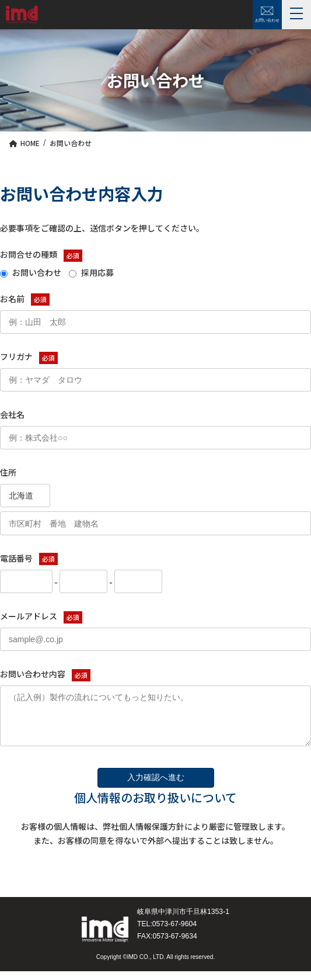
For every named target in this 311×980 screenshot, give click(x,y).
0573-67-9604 (174, 933)
